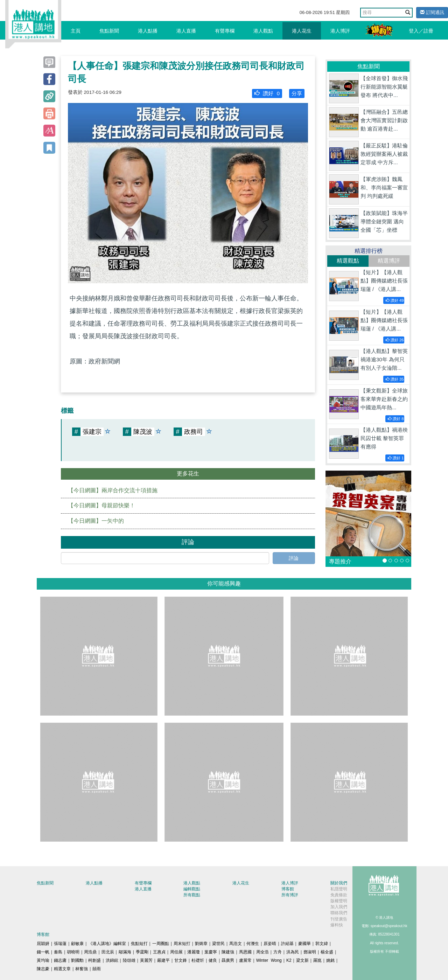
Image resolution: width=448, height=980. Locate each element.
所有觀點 (192, 895)
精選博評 (389, 261)
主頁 (76, 31)
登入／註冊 (421, 31)
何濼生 (253, 944)
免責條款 (339, 895)
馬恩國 (245, 952)
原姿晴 (270, 944)
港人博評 (340, 31)
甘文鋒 (181, 960)
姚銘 (330, 960)
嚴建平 (163, 960)
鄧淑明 (310, 952)
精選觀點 (348, 261)
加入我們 (339, 907)
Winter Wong (269, 960)
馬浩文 (236, 944)
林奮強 (82, 969)
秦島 (58, 952)
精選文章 (62, 969)
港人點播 (148, 31)
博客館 (288, 889)
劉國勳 (77, 960)
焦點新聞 (109, 31)
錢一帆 (43, 952)
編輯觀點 (192, 889)
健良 (213, 960)
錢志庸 (60, 960)
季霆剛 (142, 952)
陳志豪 (43, 969)
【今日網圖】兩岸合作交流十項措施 (113, 490)
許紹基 (287, 944)
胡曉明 (73, 952)
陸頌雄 (129, 960)
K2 (289, 960)
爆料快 (337, 925)
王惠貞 (159, 952)
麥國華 (304, 944)
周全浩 (262, 952)
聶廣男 (228, 960)
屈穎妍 (43, 944)
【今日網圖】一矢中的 (96, 521)
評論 (294, 558)
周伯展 (176, 952)
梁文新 (302, 960)
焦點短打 (139, 944)
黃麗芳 (146, 960)
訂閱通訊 (432, 12)
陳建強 (228, 952)
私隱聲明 (339, 889)
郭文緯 (322, 944)
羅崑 (317, 960)
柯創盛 (94, 960)
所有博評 (290, 895)
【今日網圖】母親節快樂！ (101, 505)
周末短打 (182, 944)
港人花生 (302, 31)
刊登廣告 (339, 919)
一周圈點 (161, 944)
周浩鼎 (90, 952)
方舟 (278, 952)
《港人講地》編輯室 (107, 944)
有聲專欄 (225, 31)
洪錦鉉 (112, 960)
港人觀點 (263, 31)
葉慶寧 (211, 952)
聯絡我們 (339, 913)
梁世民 (218, 944)
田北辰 (108, 952)
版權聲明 (339, 901)
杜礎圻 (198, 960)
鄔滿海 (125, 952)
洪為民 (293, 952)
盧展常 (245, 960)
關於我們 (339, 883)
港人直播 (186, 31)
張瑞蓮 (60, 944)
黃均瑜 (43, 960)
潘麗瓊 (194, 952)
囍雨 (97, 969)
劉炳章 (201, 944)
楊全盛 (327, 952)
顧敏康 (77, 944)
